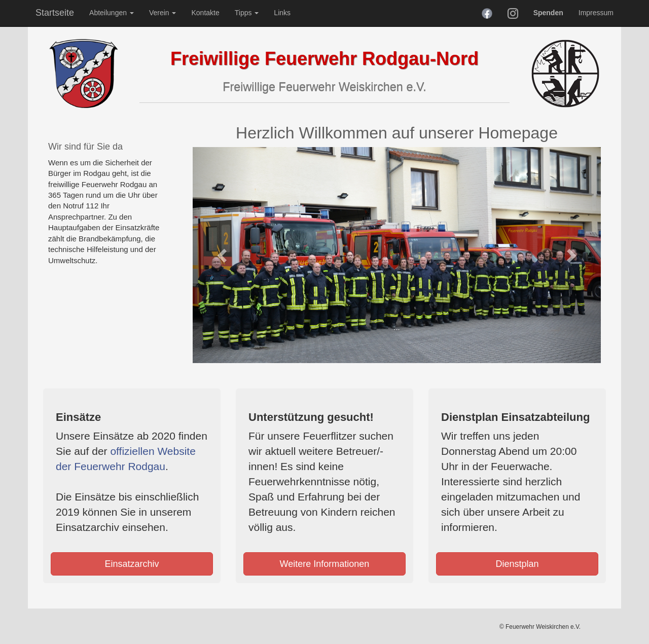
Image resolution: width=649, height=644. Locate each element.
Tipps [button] (247, 13)
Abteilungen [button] (112, 13)
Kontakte (205, 13)
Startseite (55, 13)
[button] (223, 255)
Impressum (596, 13)
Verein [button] (163, 13)
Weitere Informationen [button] (325, 564)
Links (282, 13)
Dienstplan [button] (517, 564)
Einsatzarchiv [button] (132, 564)
